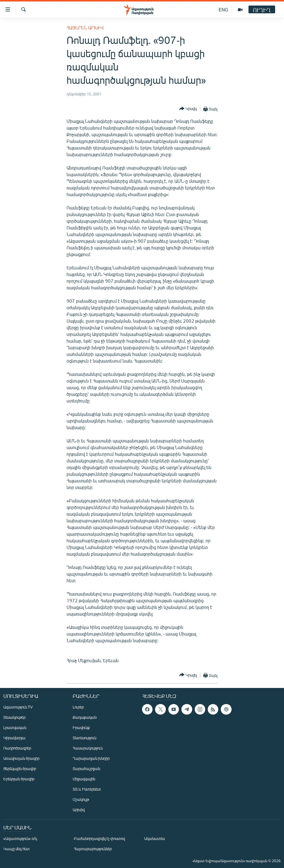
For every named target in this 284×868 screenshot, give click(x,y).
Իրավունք (81, 727)
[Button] (188, 109)
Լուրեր (78, 707)
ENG (223, 10)
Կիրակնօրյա (14, 738)
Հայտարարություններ (93, 849)
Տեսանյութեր (14, 717)
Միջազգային (84, 779)
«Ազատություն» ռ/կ (20, 838)
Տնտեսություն (84, 738)
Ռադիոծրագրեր (17, 748)
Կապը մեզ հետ (17, 849)
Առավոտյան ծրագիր (21, 758)
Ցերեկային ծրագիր (20, 769)
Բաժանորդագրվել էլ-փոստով (99, 838)
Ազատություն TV (18, 707)
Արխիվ (79, 810)
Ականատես (154, 838)
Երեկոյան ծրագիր (19, 779)
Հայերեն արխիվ (85, 28)
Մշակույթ (81, 799)
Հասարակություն (88, 748)
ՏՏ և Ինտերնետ (87, 789)
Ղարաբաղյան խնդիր (91, 758)
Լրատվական (15, 727)
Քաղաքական (85, 717)
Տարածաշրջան (86, 769)
